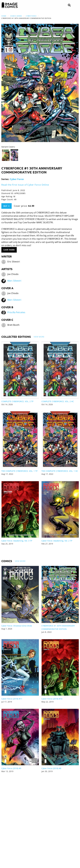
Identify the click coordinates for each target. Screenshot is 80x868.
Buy (6, 206)
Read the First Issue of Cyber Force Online (25, 185)
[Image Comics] (10, 5)
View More (39, 337)
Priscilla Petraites (16, 312)
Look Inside (9, 250)
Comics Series (16, 16)
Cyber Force (31, 16)
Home (4, 16)
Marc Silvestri (14, 281)
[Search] (69, 5)
